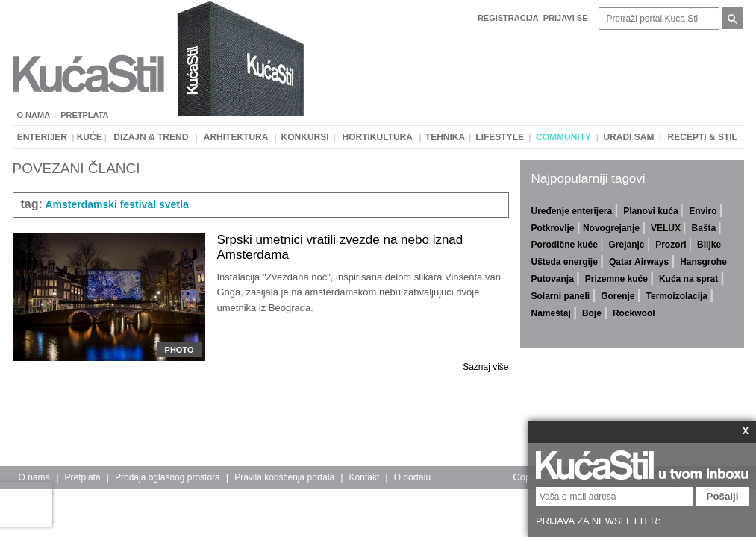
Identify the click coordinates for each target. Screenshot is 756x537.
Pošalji (723, 496)
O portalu (412, 477)
